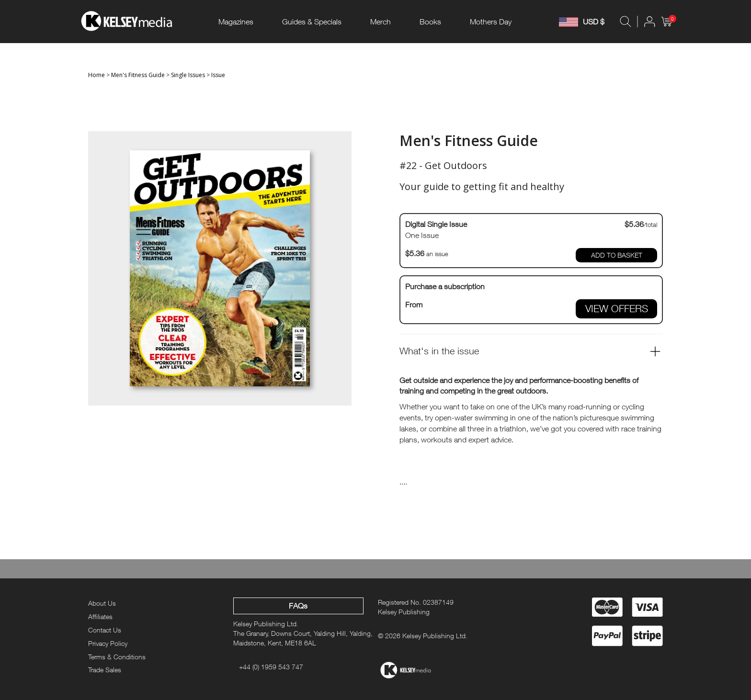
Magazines (236, 22)
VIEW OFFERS (617, 309)
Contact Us (105, 630)
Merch (381, 22)
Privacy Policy (108, 643)
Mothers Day (491, 22)
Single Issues (188, 75)
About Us (102, 603)
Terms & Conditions (117, 657)
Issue (218, 75)
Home (97, 75)
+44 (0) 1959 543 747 (271, 667)
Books (430, 22)
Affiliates (100, 616)
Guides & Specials (312, 22)
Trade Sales (105, 670)
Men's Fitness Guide (138, 75)
